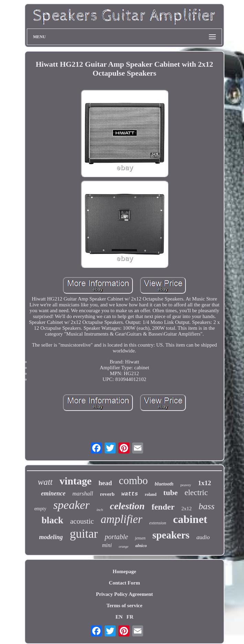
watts (130, 494)
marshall (83, 494)
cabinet (190, 519)
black (52, 520)
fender (163, 507)
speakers (171, 535)
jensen (140, 538)
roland (151, 494)
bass (206, 506)
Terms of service (124, 605)
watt (45, 482)
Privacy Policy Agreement (125, 594)
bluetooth (164, 484)
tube (171, 493)
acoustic (82, 521)
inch (100, 510)
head (105, 483)
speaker (72, 505)
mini (107, 545)
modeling (51, 537)
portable (116, 537)
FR (130, 617)
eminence (53, 493)
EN (119, 617)
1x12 (204, 483)
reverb (107, 494)
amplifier (122, 519)
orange (124, 547)
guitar (84, 534)
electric (196, 493)
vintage (76, 481)
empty (40, 509)
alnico (141, 545)
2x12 (187, 509)
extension (158, 523)
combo (133, 481)
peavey (186, 485)
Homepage (124, 571)
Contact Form (124, 583)
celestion (127, 506)
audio (203, 537)
